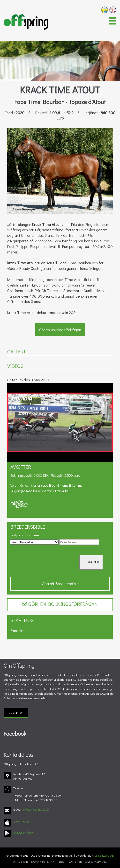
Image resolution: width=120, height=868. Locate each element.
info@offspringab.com (37, 809)
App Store (21, 822)
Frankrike (17, 631)
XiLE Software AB (103, 855)
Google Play (23, 832)
